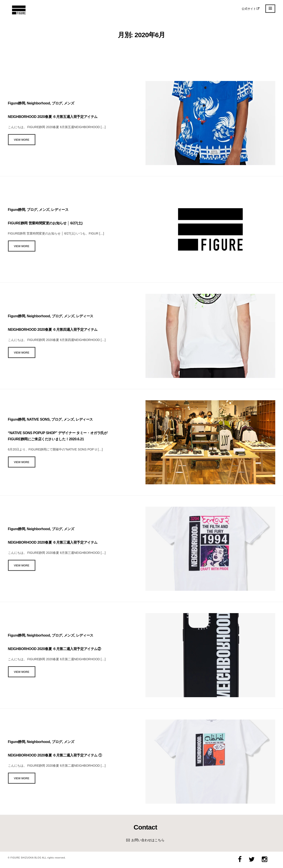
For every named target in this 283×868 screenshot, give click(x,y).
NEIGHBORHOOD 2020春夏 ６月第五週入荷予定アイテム (53, 117)
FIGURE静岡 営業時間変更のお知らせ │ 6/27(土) (45, 223)
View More (22, 140)
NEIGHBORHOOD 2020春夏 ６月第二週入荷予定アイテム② (54, 649)
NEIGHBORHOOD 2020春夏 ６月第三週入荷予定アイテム (53, 542)
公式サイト (251, 9)
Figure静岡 (17, 103)
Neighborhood (38, 103)
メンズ (69, 103)
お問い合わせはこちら (148, 840)
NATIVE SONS (38, 419)
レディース (60, 210)
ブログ (57, 103)
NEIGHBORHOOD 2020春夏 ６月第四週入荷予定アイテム (53, 330)
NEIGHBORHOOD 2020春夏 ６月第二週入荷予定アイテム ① (55, 755)
